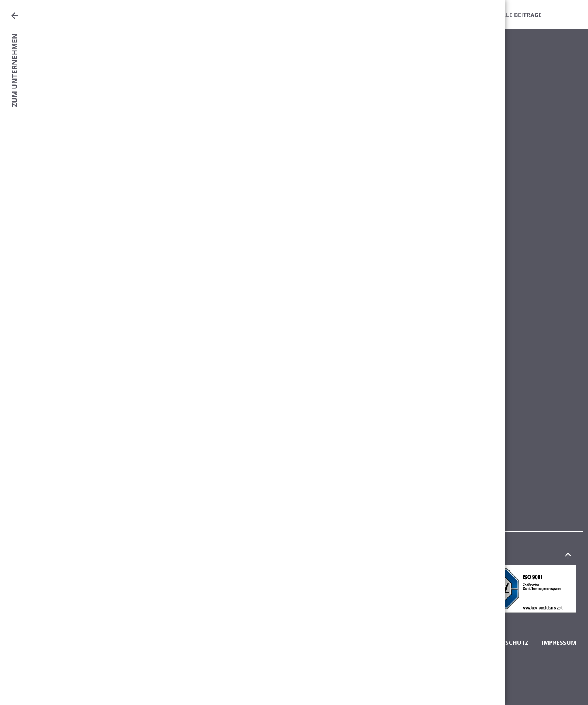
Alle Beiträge (520, 15)
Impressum (559, 643)
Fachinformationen (328, 15)
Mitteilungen (247, 15)
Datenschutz (507, 643)
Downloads (406, 15)
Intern (462, 15)
